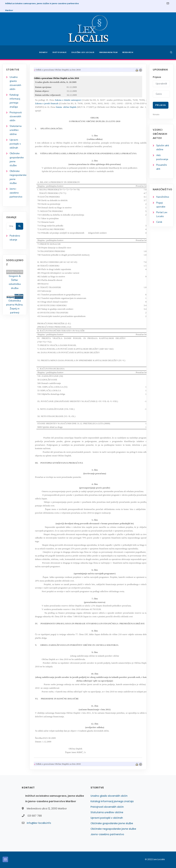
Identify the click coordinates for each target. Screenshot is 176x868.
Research (128, 52)
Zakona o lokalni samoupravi (68, 100)
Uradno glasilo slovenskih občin (109, 796)
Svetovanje (59, 52)
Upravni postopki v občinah (15, 144)
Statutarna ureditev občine (16, 130)
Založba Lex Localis (83, 52)
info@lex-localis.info (39, 823)
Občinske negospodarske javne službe (113, 829)
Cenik (159, 222)
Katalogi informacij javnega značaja (112, 801)
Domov (43, 52)
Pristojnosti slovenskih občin (16, 116)
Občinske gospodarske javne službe (112, 823)
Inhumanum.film (108, 52)
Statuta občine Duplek (66, 107)
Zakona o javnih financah (47, 103)
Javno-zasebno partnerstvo (16, 193)
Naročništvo (163, 197)
